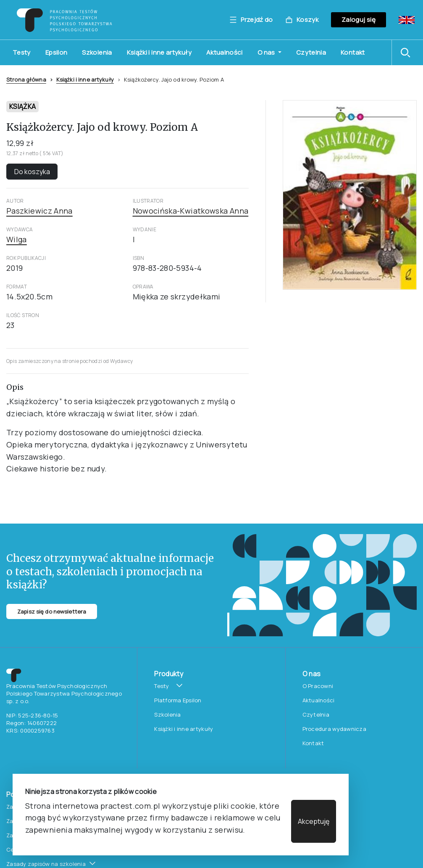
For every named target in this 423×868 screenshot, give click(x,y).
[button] (407, 53)
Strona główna (26, 79)
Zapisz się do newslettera (52, 611)
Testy (22, 52)
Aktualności (225, 52)
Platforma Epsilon (178, 700)
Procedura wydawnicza (334, 729)
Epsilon (56, 52)
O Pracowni (318, 686)
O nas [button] (267, 52)
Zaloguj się (359, 20)
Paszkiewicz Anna (39, 211)
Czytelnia (311, 52)
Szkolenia (97, 52)
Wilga (17, 239)
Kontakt (353, 52)
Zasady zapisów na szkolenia (46, 864)
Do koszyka (32, 172)
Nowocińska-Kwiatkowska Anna (191, 211)
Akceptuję (314, 821)
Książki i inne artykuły (159, 52)
